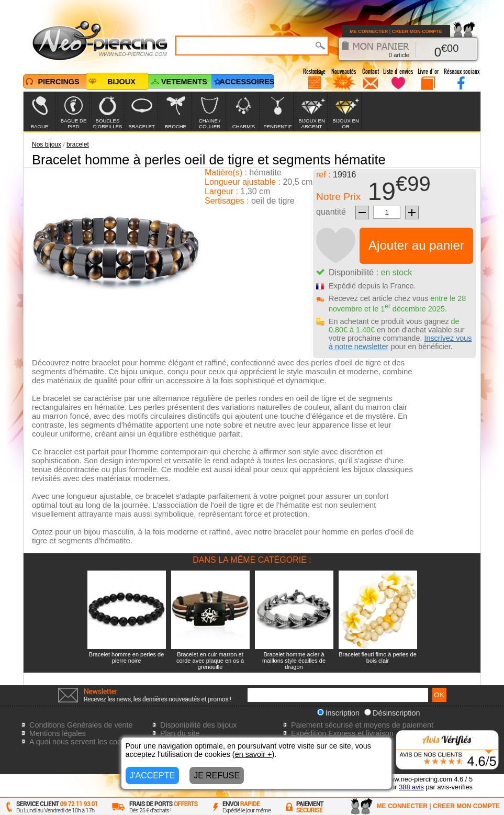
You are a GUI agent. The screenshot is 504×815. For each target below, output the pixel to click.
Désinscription (392, 713)
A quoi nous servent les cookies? (84, 742)
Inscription (339, 713)
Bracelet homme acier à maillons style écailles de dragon (294, 661)
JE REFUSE (217, 775)
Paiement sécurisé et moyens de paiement (362, 725)
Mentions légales (58, 733)
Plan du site (180, 733)
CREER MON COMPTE (417, 31)
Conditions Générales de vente (81, 725)
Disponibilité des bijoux (198, 725)
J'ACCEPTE (153, 775)
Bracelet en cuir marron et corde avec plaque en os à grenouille (210, 661)
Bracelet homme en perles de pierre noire (127, 657)
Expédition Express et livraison (342, 733)
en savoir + (254, 754)
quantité (331, 212)
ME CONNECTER (369, 31)
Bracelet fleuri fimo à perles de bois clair (378, 657)
